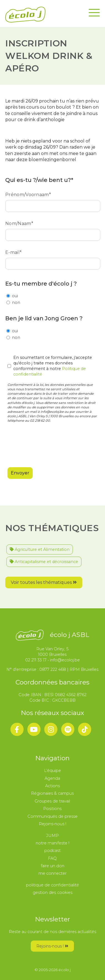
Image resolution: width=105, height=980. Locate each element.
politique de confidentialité (53, 885)
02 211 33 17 (36, 660)
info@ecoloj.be (65, 660)
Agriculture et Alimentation (40, 549)
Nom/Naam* (53, 229)
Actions (53, 786)
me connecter (53, 873)
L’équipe (53, 771)
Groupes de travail (52, 801)
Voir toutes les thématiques (44, 582)
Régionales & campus (52, 793)
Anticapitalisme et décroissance (44, 562)
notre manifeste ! (53, 843)
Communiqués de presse (53, 816)
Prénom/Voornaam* (53, 200)
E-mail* (53, 258)
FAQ (52, 858)
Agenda (52, 778)
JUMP (52, 836)
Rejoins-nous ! (53, 824)
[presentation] (50, 443)
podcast (53, 851)
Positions (52, 809)
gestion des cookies (53, 892)
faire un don (53, 866)
